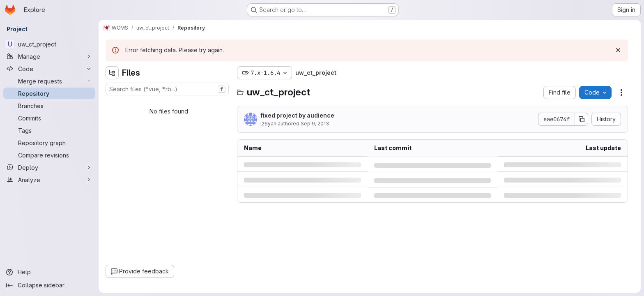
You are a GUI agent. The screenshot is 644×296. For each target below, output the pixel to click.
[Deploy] (49, 167)
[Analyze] (49, 180)
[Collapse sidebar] (49, 285)
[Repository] (49, 93)
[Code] (49, 69)
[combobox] (167, 89)
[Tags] (49, 130)
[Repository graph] (49, 143)
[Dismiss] (618, 50)
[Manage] (49, 56)
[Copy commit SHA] (582, 119)
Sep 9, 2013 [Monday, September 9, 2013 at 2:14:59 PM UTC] (315, 124)
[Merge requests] (49, 81)
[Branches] (49, 106)
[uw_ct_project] (49, 44)
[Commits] (49, 118)
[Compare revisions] (49, 155)
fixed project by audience (297, 115)
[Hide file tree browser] (112, 73)
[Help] (49, 272)
